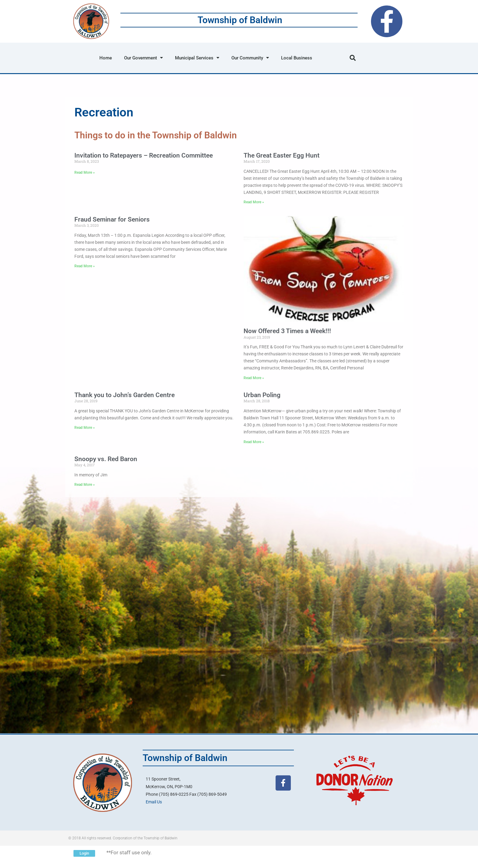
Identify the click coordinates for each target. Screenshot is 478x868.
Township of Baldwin (240, 20)
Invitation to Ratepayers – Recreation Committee (144, 155)
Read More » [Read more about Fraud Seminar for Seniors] (85, 266)
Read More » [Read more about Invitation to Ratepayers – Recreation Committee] (85, 173)
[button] (353, 58)
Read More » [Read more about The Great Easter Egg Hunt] (254, 202)
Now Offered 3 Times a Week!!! (287, 331)
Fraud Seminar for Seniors (112, 219)
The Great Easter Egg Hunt (282, 155)
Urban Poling (262, 395)
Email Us (154, 802)
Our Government (143, 58)
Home (106, 58)
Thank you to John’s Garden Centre (125, 395)
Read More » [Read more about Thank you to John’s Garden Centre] (85, 428)
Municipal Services (197, 58)
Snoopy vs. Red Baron (106, 459)
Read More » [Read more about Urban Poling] (254, 442)
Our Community (250, 58)
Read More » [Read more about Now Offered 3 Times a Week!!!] (254, 378)
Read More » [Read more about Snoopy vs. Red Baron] (85, 485)
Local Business (297, 58)
